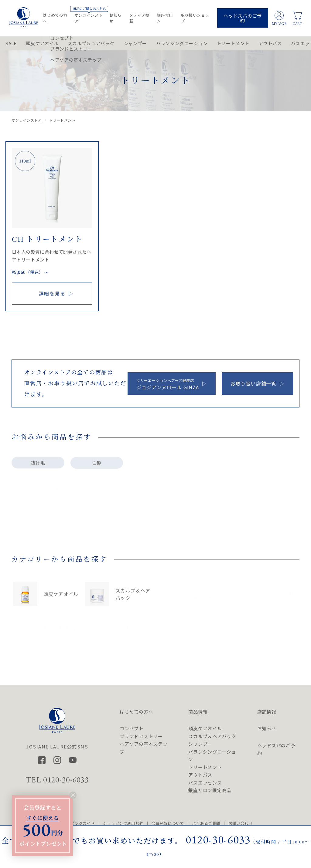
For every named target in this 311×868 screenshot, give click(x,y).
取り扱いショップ (195, 18)
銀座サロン (165, 18)
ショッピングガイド (77, 823)
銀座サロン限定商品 (210, 790)
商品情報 (198, 712)
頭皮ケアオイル (42, 43)
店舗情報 (267, 712)
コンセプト (132, 728)
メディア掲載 (139, 18)
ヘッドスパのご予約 (243, 18)
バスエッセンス (205, 783)
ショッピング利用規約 (123, 823)
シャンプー (135, 43)
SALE (11, 43)
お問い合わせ (241, 823)
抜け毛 (38, 466)
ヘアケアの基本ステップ (144, 748)
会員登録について (168, 823)
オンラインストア (89, 18)
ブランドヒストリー (141, 736)
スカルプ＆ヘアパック (91, 43)
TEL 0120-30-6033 (57, 780)
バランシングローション (182, 43)
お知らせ (115, 18)
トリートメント (233, 43)
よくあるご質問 (206, 823)
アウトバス (270, 43)
